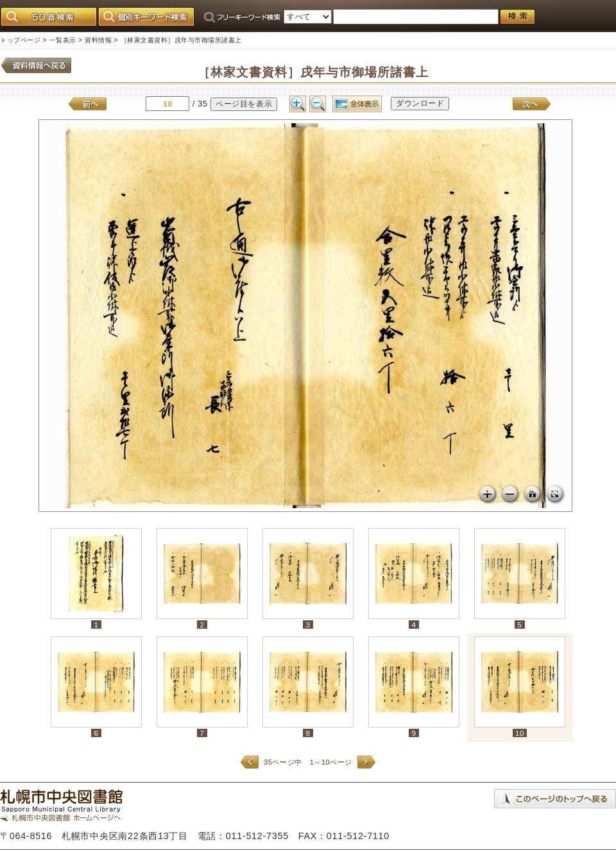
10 (520, 733)
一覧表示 (63, 40)
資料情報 (98, 40)
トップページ (20, 40)
